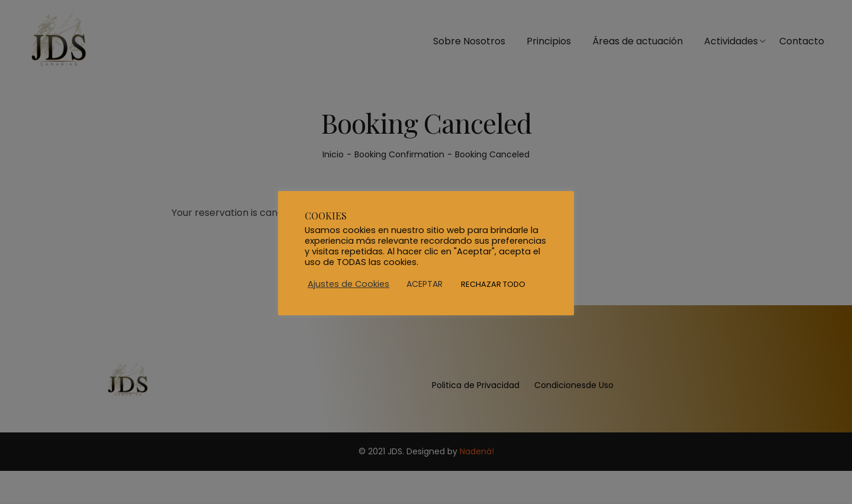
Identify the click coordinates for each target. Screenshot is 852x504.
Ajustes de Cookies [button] (348, 284)
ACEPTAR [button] (425, 284)
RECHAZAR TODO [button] (493, 284)
